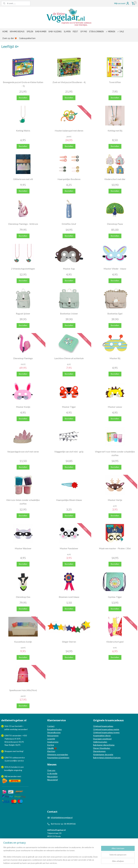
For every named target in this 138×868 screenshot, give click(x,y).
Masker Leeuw (115, 407)
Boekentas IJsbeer (69, 313)
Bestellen (23, 98)
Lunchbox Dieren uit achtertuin (69, 358)
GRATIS (8, 758)
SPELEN (30, 32)
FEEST (75, 32)
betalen (15, 767)
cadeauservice (18, 758)
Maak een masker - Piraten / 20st (115, 548)
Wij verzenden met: (13, 776)
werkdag (14, 729)
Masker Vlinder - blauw (115, 269)
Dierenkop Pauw (115, 224)
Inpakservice (53, 742)
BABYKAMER (41, 32)
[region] (51, 857)
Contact (51, 726)
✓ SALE (121, 32)
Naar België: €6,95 (13, 745)
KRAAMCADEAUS (17, 32)
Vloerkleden (105, 748)
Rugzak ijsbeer (23, 313)
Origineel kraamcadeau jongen (106, 732)
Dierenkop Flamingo (23, 358)
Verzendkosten (54, 732)
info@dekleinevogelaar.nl (62, 817)
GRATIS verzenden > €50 (16, 735)
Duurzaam (98, 739)
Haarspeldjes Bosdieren (69, 179)
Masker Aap (69, 269)
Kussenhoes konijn (23, 642)
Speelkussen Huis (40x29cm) (23, 690)
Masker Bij (115, 358)
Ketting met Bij (115, 131)
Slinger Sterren (69, 642)
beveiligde (9, 770)
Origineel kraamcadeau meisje (106, 729)
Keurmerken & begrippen (58, 758)
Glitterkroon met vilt (23, 179)
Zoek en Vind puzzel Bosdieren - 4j (69, 82)
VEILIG (8, 767)
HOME (5, 32)
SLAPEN (67, 32)
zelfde (7, 729)
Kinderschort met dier (115, 179)
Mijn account (122, 3)
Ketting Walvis (23, 131)
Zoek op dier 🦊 (10, 38)
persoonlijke (12, 761)
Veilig (96, 742)
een (22, 767)
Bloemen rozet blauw (69, 597)
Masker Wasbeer (23, 548)
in (19, 767)
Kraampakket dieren (102, 735)
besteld (18, 726)
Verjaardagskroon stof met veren (23, 452)
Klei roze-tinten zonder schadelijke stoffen (23, 502)
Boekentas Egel (115, 313)
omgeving (18, 770)
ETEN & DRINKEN (96, 32)
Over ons (51, 770)
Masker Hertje (115, 500)
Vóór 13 (8, 726)
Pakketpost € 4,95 (11, 739)
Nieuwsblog (52, 777)
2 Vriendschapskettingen (23, 269)
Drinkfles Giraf (69, 224)
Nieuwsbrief (53, 780)
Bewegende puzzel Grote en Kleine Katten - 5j (23, 84)
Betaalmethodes (54, 729)
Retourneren (53, 735)
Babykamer (98, 745)
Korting (51, 745)
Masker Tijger (69, 407)
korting (20, 751)
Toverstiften (115, 82)
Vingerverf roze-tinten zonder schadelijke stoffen (115, 453)
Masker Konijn (23, 407)
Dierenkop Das (23, 597)
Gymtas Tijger (115, 597)
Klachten (51, 751)
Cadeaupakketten (27, 38)
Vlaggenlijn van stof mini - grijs (69, 452)
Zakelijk (50, 748)
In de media (52, 773)
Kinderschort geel (115, 642)
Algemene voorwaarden (58, 754)
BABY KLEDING (55, 32)
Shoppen (8, 751)
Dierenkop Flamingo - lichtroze (23, 224)
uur (13, 726)
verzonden (22, 729)
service (20, 761)
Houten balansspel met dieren (69, 131)
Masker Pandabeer (69, 548)
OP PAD (84, 32)
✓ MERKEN (110, 32)
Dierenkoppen (99, 751)
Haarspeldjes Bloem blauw (69, 500)
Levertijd (51, 739)
